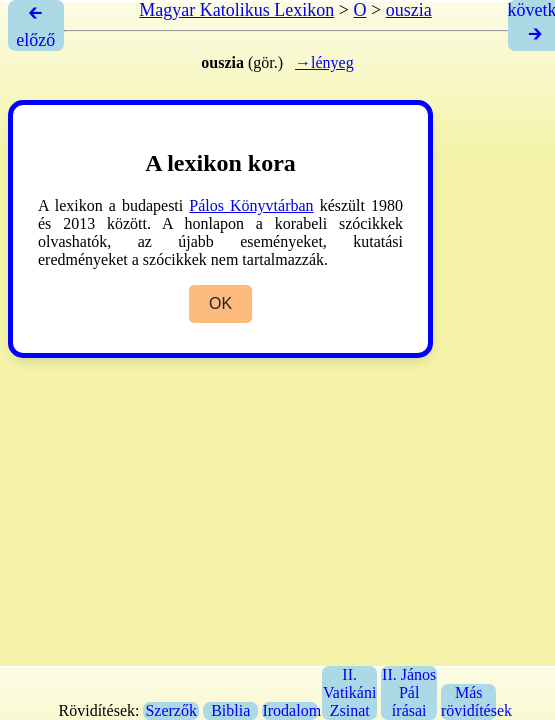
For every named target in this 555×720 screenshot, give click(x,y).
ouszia (409, 10)
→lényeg (324, 62)
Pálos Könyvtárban (251, 205)
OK (220, 303)
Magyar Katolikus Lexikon (236, 10)
